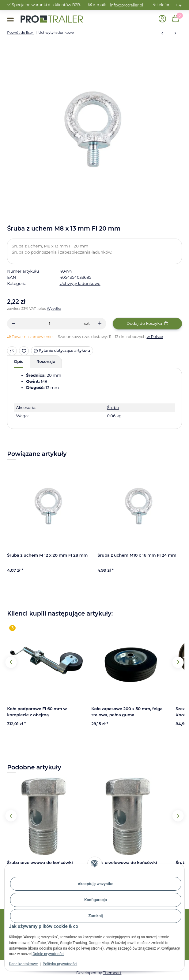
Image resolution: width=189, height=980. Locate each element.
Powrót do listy (20, 33)
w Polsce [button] (155, 337)
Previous (11, 662)
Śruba (113, 407)
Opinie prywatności (48, 954)
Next (178, 662)
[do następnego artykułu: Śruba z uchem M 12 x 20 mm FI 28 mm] (175, 34)
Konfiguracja (96, 900)
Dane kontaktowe (23, 964)
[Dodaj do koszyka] (147, 323)
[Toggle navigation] (10, 19)
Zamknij (95, 916)
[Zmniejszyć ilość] (13, 323)
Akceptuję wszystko (96, 884)
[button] (162, 19)
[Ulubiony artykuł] (24, 351)
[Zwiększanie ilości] (100, 323)
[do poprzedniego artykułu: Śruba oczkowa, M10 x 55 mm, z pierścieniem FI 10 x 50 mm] (162, 34)
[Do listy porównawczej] (12, 351)
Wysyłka (54, 309)
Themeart (112, 973)
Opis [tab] (19, 361)
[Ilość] (50, 323)
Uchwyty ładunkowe (80, 283)
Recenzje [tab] (46, 361)
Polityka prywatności (60, 964)
